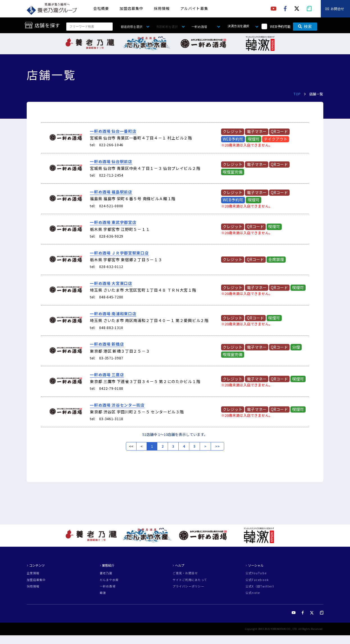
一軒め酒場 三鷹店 (107, 375)
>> (217, 446)
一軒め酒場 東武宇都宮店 (113, 222)
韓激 (103, 593)
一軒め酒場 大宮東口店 (111, 283)
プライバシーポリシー (188, 586)
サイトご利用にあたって (190, 580)
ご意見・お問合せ (185, 573)
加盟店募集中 (131, 8)
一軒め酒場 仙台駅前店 (111, 161)
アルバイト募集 (194, 8)
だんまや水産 (109, 580)
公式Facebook (257, 580)
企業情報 (33, 573)
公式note (253, 593)
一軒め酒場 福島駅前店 (111, 192)
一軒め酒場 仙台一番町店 (113, 131)
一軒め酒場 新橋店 (107, 344)
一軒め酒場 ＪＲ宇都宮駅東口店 (119, 253)
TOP (297, 94)
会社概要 (101, 8)
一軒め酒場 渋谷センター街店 (117, 405)
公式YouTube (256, 573)
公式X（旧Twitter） (261, 586)
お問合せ (337, 9)
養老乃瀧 (106, 573)
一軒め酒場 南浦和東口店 (113, 314)
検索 (305, 26)
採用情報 (162, 8)
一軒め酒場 (108, 586)
